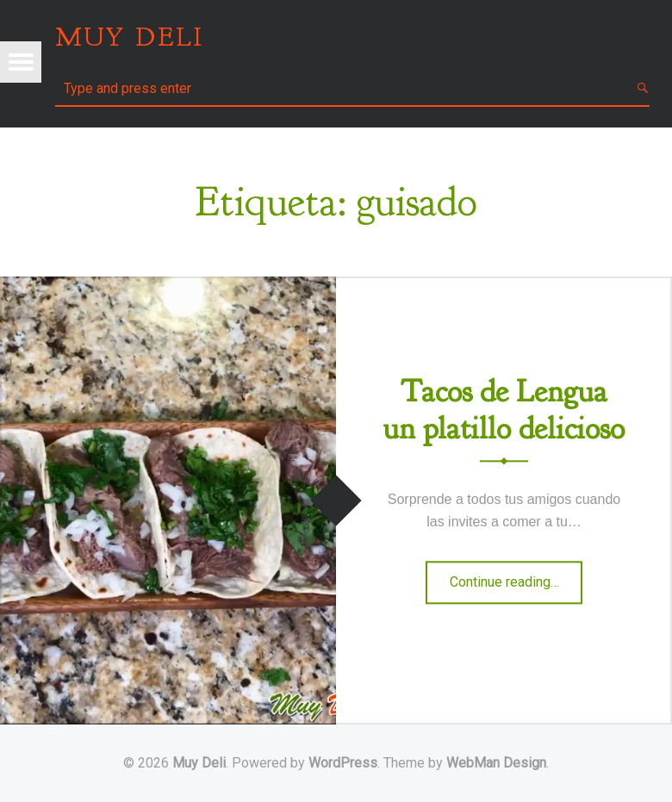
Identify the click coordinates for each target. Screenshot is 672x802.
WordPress (343, 763)
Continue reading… (516, 587)
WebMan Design (496, 763)
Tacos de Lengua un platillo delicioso (504, 410)
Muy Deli (199, 763)
